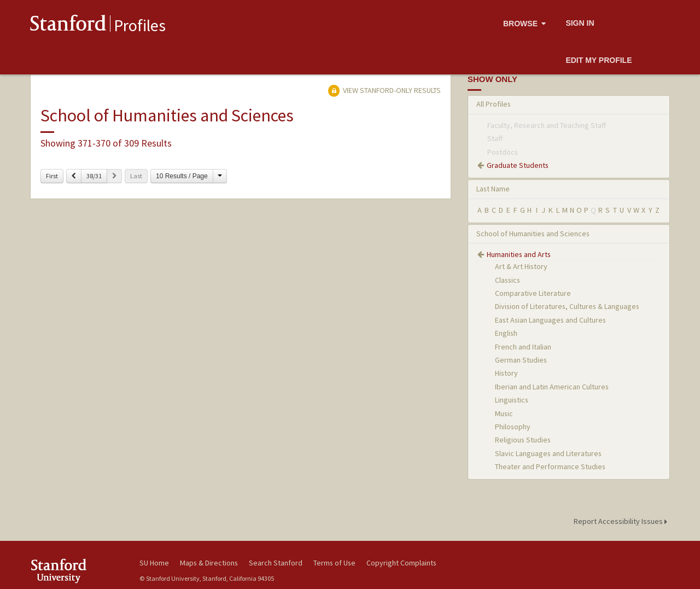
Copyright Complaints (401, 563)
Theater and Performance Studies (550, 466)
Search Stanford (276, 563)
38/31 (94, 176)
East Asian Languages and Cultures (550, 320)
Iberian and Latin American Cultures (552, 387)
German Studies (521, 360)
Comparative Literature (533, 293)
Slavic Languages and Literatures (548, 453)
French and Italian (523, 347)
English (506, 333)
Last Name (493, 189)
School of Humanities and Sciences (533, 234)
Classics (507, 280)
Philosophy (513, 427)
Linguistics (512, 400)
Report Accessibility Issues (622, 521)
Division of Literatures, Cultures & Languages (567, 306)
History (506, 373)
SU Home (154, 563)
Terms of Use (334, 563)
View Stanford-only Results (384, 90)
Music (504, 413)
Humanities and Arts (519, 254)
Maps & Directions (209, 563)
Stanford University (77, 571)
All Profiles (494, 104)
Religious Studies (523, 440)
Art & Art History (521, 266)
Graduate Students (518, 165)
